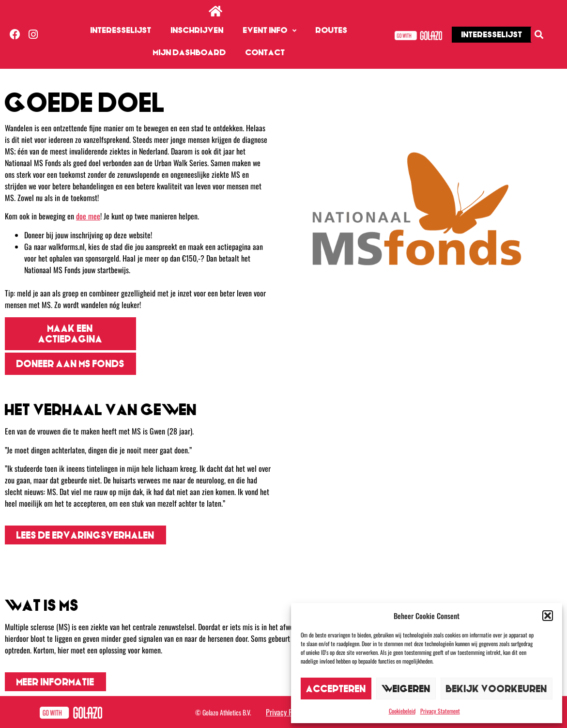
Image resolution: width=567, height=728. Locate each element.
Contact (265, 53)
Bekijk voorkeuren (497, 689)
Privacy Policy (286, 712)
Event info (270, 31)
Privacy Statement (440, 711)
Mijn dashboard (190, 53)
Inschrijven (197, 30)
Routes (332, 30)
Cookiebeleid (402, 711)
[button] (548, 616)
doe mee (88, 216)
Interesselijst (121, 30)
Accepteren (336, 689)
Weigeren (406, 689)
